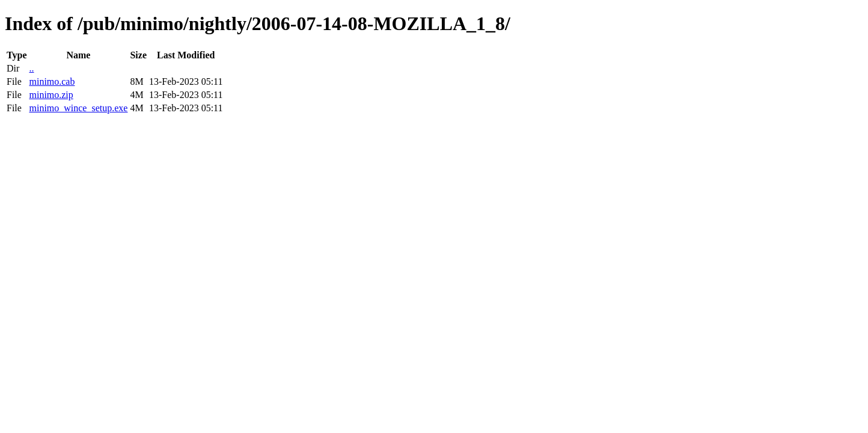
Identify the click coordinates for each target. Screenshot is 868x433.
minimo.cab (52, 81)
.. (31, 68)
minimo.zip (51, 95)
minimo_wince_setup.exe (78, 108)
